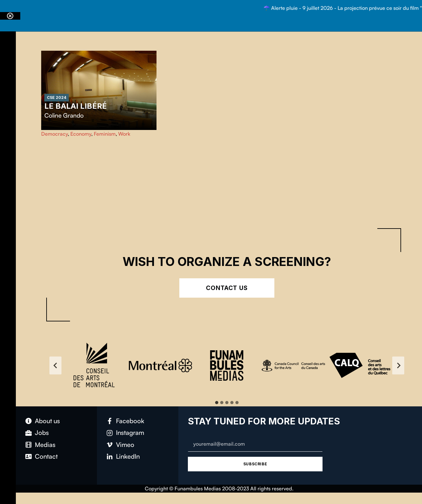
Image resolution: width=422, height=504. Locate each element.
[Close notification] (10, 16)
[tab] (217, 403)
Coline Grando (64, 115)
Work (124, 134)
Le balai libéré (76, 106)
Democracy (54, 134)
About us (47, 421)
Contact (46, 456)
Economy (81, 134)
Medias (45, 445)
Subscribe (255, 464)
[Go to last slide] (55, 365)
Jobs (42, 433)
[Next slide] (398, 365)
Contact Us (227, 288)
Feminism (105, 134)
